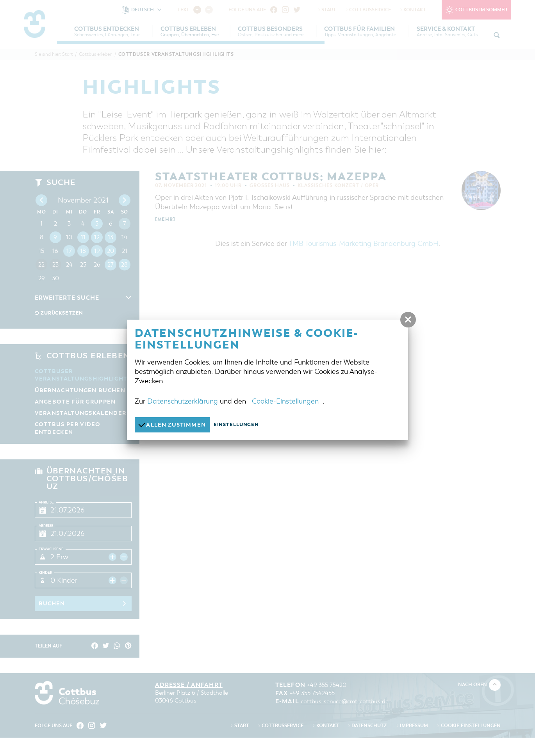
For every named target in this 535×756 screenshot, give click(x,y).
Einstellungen (241, 425)
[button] (408, 320)
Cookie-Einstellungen (285, 401)
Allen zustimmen (174, 424)
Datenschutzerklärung (183, 401)
